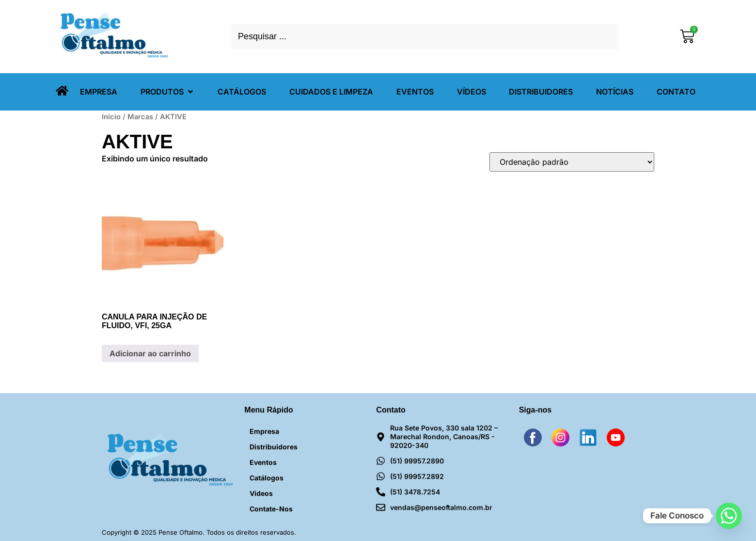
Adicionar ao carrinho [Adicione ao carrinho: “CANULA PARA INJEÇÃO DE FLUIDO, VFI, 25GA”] (150, 353)
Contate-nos (271, 509)
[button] (168, 92)
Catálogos (267, 478)
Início (111, 117)
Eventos (263, 462)
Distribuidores (274, 447)
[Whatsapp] (729, 516)
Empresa (264, 431)
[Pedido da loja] (572, 162)
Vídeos (261, 493)
